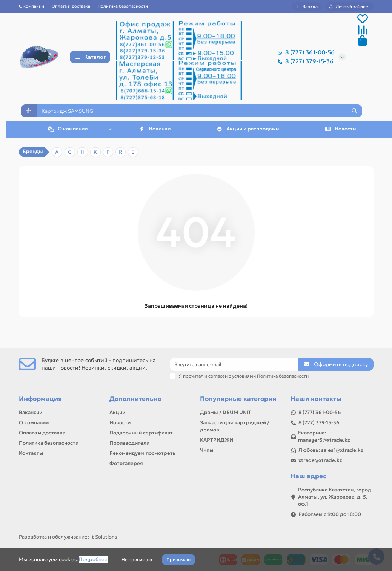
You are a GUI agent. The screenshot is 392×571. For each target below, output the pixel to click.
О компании (32, 6)
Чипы (207, 450)
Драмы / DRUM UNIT (226, 412)
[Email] (234, 364)
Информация (40, 399)
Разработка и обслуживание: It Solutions (68, 537)
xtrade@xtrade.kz (320, 460)
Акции (117, 412)
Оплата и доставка (71, 6)
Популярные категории (238, 399)
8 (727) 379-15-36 (304, 63)
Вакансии (31, 412)
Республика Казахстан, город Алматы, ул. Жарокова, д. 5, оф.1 (335, 497)
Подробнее (93, 559)
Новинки (154, 139)
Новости (340, 139)
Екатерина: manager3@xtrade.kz (324, 436)
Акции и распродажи (247, 139)
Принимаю (178, 559)
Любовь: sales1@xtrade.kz (331, 450)
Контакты (31, 453)
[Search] (200, 117)
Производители (129, 443)
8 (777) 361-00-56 (305, 54)
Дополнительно (135, 399)
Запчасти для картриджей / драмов (235, 426)
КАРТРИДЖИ (217, 440)
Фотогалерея (126, 463)
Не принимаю (137, 559)
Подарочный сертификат (141, 433)
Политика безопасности (123, 6)
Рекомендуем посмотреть (142, 453)
